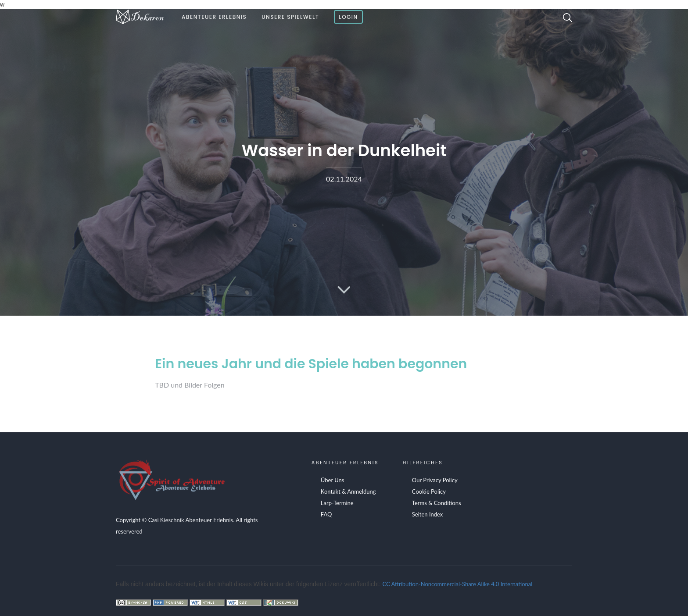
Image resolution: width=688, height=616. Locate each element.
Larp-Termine (337, 503)
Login (348, 17)
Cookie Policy (429, 491)
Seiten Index (427, 514)
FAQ (326, 514)
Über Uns (333, 480)
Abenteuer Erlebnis (214, 17)
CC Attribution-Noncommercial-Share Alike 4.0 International (458, 584)
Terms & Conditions (437, 503)
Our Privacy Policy (435, 480)
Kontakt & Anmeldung (348, 491)
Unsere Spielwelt (290, 17)
